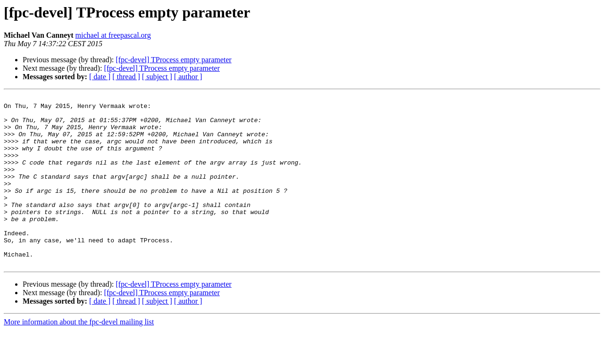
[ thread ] (126, 77)
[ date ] (100, 77)
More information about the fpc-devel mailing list (79, 356)
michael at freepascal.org (113, 35)
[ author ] (188, 77)
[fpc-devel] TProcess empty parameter (173, 60)
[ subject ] (157, 77)
